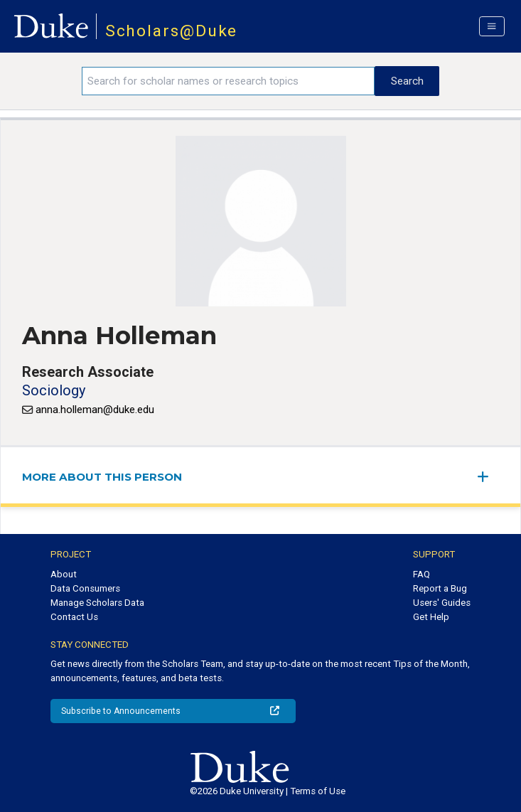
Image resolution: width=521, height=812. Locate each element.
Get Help (431, 617)
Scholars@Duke (172, 31)
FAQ (421, 574)
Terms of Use (318, 791)
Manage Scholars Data (97, 603)
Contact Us (74, 617)
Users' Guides (442, 603)
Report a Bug (440, 588)
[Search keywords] (228, 81)
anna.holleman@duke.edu (95, 410)
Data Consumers (85, 588)
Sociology (54, 390)
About (64, 574)
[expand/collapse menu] (488, 477)
